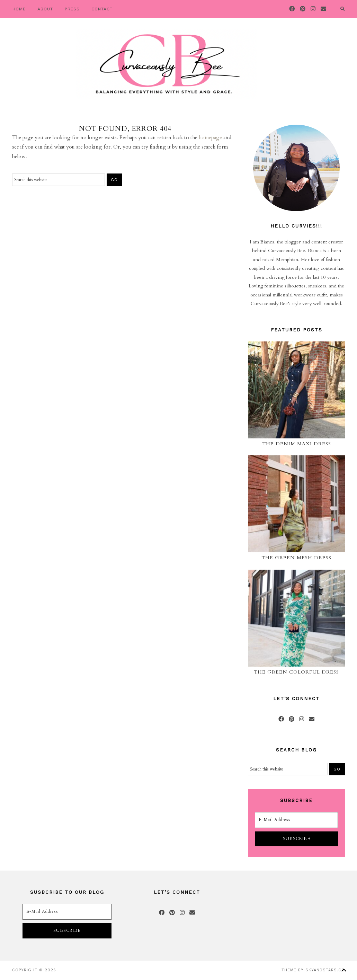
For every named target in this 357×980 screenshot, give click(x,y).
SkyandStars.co (325, 970)
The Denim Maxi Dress (297, 444)
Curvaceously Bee (166, 64)
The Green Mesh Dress (296, 558)
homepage (210, 137)
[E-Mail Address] (296, 820)
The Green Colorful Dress (296, 672)
